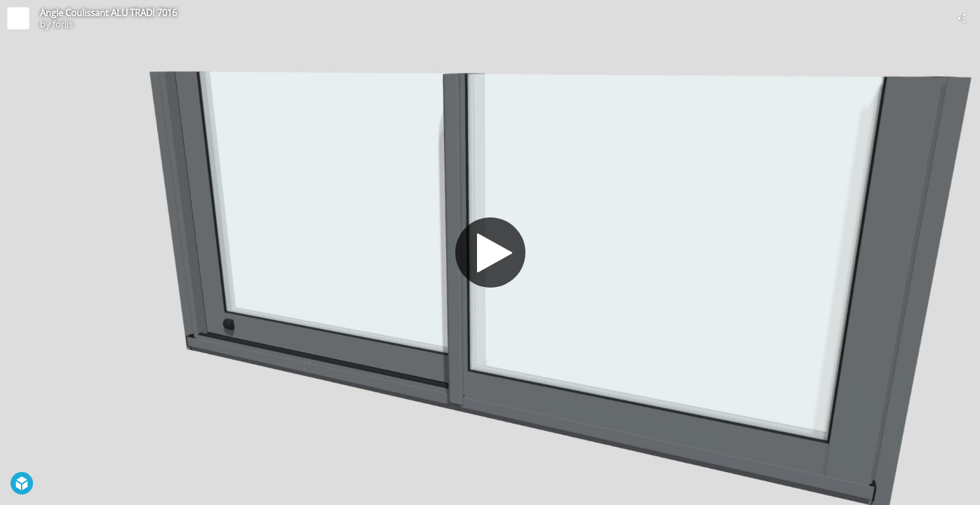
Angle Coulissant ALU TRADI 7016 (108, 13)
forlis (63, 24)
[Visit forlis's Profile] (18, 18)
